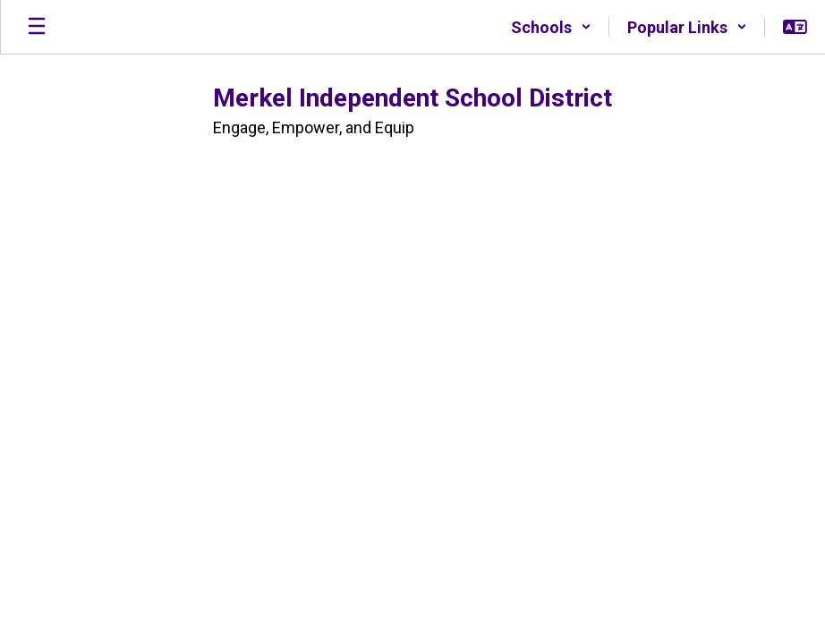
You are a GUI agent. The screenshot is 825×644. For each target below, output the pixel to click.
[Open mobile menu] (37, 27)
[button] (551, 27)
